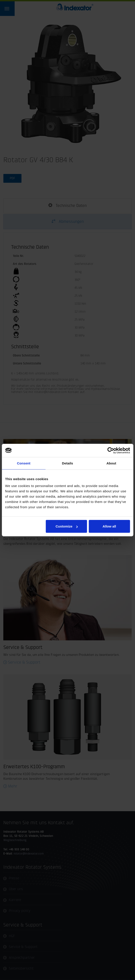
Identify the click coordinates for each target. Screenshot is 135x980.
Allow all (109, 526)
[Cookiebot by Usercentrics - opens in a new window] (111, 450)
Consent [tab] (24, 463)
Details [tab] (68, 463)
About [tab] (111, 463)
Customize (67, 526)
